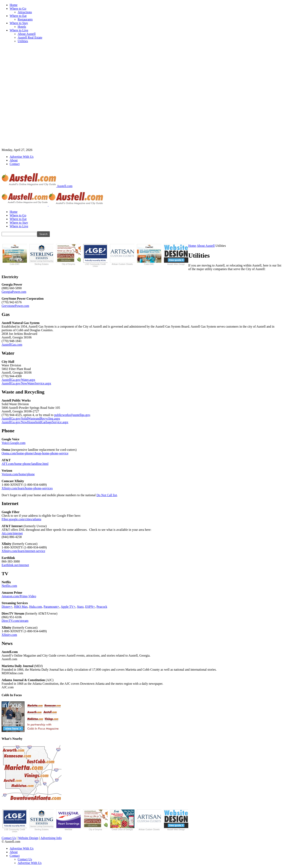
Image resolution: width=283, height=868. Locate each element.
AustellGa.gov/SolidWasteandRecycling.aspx (31, 419)
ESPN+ (90, 607)
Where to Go (18, 9)
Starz (80, 607)
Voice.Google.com (14, 443)
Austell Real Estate (30, 37)
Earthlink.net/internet (15, 565)
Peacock (102, 607)
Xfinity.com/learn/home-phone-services (27, 488)
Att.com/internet (12, 533)
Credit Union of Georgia (122, 820)
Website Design (28, 838)
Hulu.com (36, 607)
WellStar (68, 820)
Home (14, 5)
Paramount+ (51, 607)
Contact (15, 164)
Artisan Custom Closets (122, 255)
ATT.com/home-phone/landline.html (25, 464)
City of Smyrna (68, 255)
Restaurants (25, 19)
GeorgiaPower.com (14, 292)
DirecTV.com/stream (15, 621)
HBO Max (21, 607)
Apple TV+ (68, 607)
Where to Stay (19, 23)
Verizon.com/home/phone (18, 474)
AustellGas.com (12, 345)
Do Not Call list (107, 495)
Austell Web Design (176, 255)
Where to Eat (18, 16)
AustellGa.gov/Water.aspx (18, 380)
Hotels (22, 27)
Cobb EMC (15, 255)
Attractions (25, 12)
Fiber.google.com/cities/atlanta (21, 519)
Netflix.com (9, 586)
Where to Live (19, 30)
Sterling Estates (42, 255)
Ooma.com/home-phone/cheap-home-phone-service (35, 453)
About (14, 160)
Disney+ (7, 607)
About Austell (27, 34)
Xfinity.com (9, 635)
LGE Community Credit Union (95, 256)
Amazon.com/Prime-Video (19, 596)
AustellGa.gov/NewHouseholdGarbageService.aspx (35, 422)
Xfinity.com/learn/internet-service (23, 551)
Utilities (23, 41)
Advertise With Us (22, 157)
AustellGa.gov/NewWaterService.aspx (26, 383)
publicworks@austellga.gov (72, 415)
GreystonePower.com (15, 306)
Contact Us (9, 838)
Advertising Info (51, 838)
